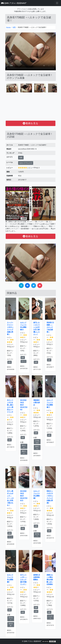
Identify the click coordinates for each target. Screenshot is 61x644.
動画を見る (31, 123)
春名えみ (24, 446)
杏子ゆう (37, 535)
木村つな (37, 447)
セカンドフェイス (26, 163)
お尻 (36, 611)
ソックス (50, 617)
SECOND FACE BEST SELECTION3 (24, 405)
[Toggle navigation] (57, 3)
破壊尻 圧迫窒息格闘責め (37, 577)
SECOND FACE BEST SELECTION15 (24, 496)
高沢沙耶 (11, 625)
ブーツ (23, 361)
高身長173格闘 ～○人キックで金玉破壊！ (50, 327)
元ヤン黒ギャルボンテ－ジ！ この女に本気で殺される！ (10, 498)
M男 (14, 27)
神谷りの (24, 452)
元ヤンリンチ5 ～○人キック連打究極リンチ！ (24, 579)
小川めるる (37, 442)
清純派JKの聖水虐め (37, 402)
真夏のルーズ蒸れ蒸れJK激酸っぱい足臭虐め (50, 579)
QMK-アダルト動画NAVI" (14, 3)
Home (8, 27)
